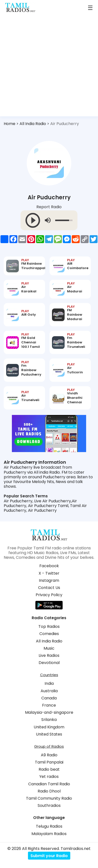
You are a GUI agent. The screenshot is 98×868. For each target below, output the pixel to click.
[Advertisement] (49, 67)
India (49, 683)
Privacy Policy (49, 595)
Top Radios (49, 626)
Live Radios (49, 655)
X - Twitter (49, 573)
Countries (49, 675)
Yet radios (49, 777)
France (49, 705)
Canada (49, 698)
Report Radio (49, 207)
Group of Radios (49, 746)
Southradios (49, 805)
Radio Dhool (49, 791)
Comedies (49, 634)
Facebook (49, 566)
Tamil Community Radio (49, 798)
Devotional (49, 663)
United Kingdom (49, 727)
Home (10, 124)
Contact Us (49, 588)
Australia (49, 691)
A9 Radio (49, 755)
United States (49, 734)
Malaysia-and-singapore (49, 712)
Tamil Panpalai (49, 762)
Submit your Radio (49, 856)
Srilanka (49, 720)
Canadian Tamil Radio (49, 784)
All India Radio (33, 124)
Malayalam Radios (49, 834)
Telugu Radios (49, 826)
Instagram (49, 580)
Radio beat (49, 769)
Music (49, 648)
